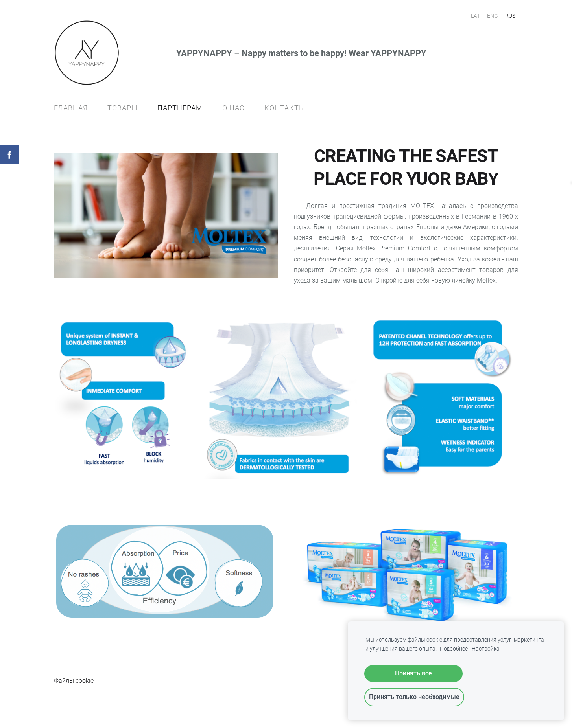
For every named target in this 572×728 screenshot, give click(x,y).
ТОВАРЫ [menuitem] (123, 108)
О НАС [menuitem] (233, 108)
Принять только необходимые (414, 697)
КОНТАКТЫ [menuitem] (285, 108)
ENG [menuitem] (493, 16)
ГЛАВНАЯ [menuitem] (71, 108)
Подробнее (454, 649)
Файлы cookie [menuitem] (74, 681)
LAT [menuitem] (475, 16)
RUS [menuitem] (510, 16)
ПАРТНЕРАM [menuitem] (180, 108)
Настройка (486, 649)
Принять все (413, 673)
